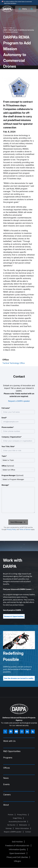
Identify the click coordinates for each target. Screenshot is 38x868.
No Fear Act (11, 825)
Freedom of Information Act (17, 845)
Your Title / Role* (8, 446)
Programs (8, 758)
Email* (4, 418)
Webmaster (23, 825)
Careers (7, 795)
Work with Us (9, 741)
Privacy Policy (12, 529)
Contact (28, 832)
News (11, 28)
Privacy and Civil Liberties (17, 857)
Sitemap (9, 828)
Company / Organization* (12, 437)
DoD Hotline (17, 842)
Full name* (6, 408)
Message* (5, 485)
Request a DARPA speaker (19, 401)
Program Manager (13, 475)
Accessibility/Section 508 (17, 821)
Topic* (4, 456)
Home (5, 28)
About (6, 805)
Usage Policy (17, 818)
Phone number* (8, 427)
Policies (11, 815)
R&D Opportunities (12, 751)
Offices (7, 768)
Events (6, 784)
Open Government (17, 853)
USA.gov (17, 861)
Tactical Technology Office (14, 363)
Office (8, 466)
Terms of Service (25, 529)
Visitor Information (22, 828)
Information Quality (17, 849)
